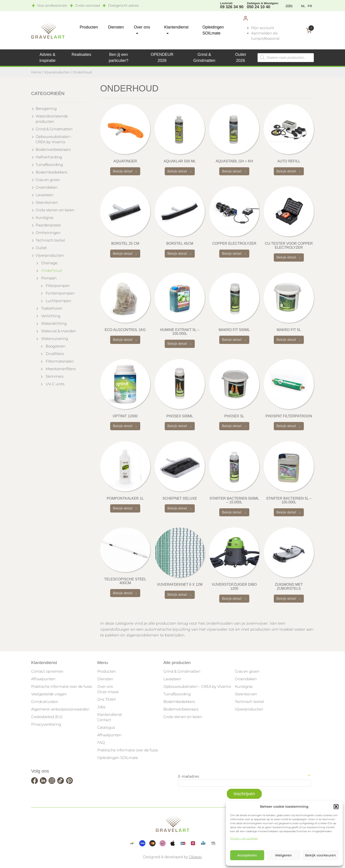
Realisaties (81, 55)
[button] (336, 807)
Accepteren (247, 855)
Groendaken (47, 187)
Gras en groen (48, 180)
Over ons (105, 687)
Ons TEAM (106, 699)
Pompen (49, 278)
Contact (104, 720)
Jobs (289, 5)
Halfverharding (49, 157)
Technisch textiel (50, 240)
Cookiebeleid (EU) (47, 717)
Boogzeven (56, 346)
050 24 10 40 (263, 5)
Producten (89, 27)
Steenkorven (47, 203)
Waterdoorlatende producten (52, 119)
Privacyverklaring (46, 724)
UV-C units (55, 384)
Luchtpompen (58, 301)
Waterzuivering (55, 339)
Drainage (49, 263)
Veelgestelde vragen (49, 694)
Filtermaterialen (60, 361)
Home (36, 72)
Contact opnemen (47, 671)
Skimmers (55, 376)
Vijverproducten (57, 72)
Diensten (116, 27)
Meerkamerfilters (61, 369)
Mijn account (263, 28)
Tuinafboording (49, 165)
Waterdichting (54, 324)
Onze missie (108, 692)
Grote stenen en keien (55, 210)
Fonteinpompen (60, 293)
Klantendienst (110, 715)
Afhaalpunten (43, 679)
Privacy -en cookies (244, 838)
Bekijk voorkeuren (321, 855)
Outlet (41, 248)
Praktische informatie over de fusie (62, 687)
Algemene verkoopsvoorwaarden (60, 709)
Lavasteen (45, 195)
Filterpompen (58, 286)
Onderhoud (52, 271)
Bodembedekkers (51, 172)
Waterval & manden (59, 331)
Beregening (46, 109)
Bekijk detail (125, 171)
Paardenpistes (48, 225)
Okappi (195, 857)
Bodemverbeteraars (53, 150)
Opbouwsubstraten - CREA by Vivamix (54, 139)
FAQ (101, 743)
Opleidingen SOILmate (118, 758)
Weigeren (283, 855)
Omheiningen (48, 233)
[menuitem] (303, 6)
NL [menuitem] (303, 6)
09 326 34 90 (232, 5)
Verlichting (51, 316)
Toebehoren (52, 308)
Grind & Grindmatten (54, 129)
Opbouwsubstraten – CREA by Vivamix (197, 687)
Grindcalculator (45, 702)
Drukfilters (55, 354)
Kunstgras (45, 218)
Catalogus (106, 728)
